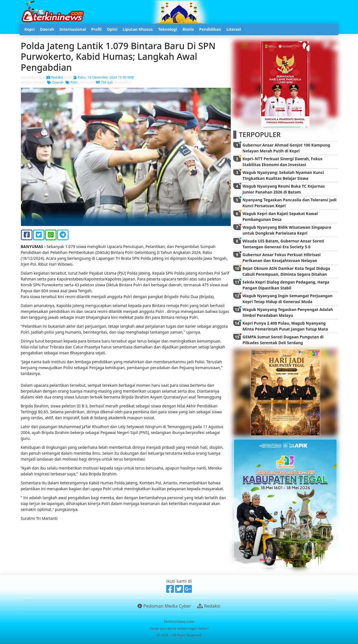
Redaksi (55, 77)
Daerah (55, 82)
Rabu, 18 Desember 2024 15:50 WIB (104, 77)
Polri (72, 82)
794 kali (104, 82)
